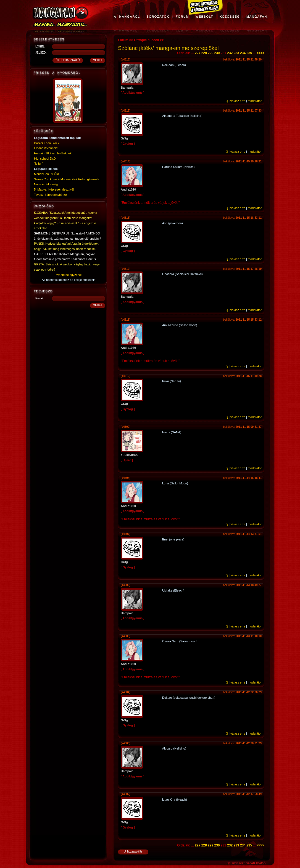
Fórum (123, 40)
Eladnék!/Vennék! (46, 148)
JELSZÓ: (41, 53)
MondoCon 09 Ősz (47, 174)
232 (230, 53)
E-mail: (40, 298)
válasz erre (238, 101)
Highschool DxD (45, 159)
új (227, 101)
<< (259, 53)
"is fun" (39, 163)
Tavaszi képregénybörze (50, 195)
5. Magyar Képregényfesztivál (54, 189)
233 (236, 53)
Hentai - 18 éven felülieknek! (53, 153)
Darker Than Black (47, 143)
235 (249, 53)
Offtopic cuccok (147, 40)
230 (217, 53)
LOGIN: (40, 47)
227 (198, 53)
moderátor (255, 101)
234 (243, 53)
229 (210, 53)
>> (262, 53)
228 (204, 53)
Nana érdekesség (46, 184)
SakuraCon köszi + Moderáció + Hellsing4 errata (67, 179)
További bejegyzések (68, 275)
